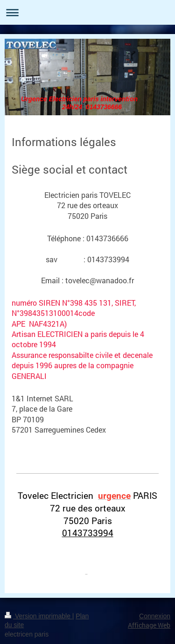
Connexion (155, 616)
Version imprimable (38, 616)
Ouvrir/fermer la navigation (87, 12)
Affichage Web (149, 625)
